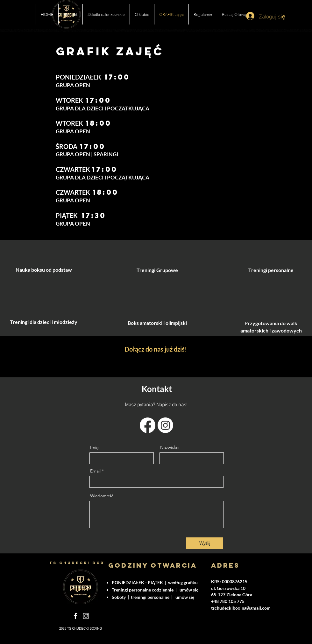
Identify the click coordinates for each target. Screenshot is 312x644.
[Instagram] (165, 425)
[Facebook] (148, 425)
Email (95, 471)
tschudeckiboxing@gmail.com (241, 608)
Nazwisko (169, 447)
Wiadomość (102, 496)
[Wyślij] (205, 543)
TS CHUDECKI (71, 563)
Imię (94, 447)
